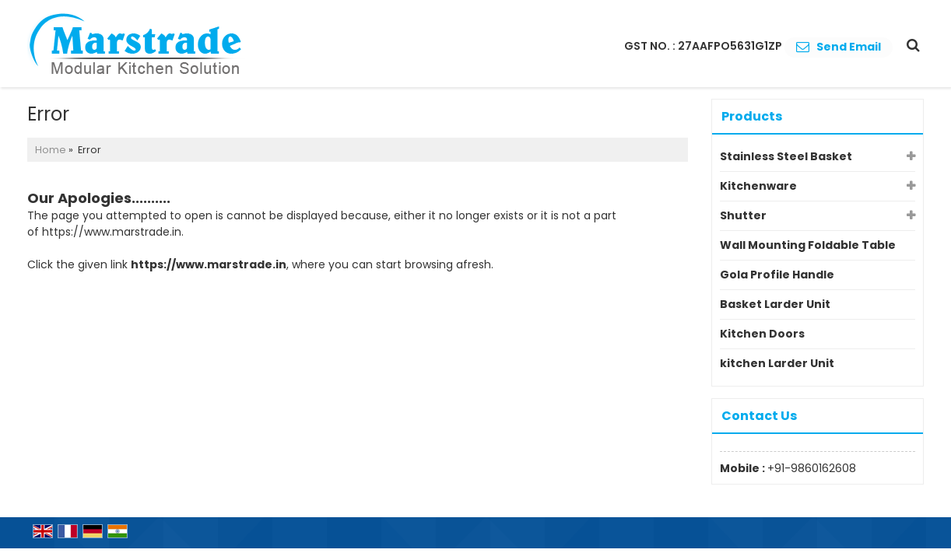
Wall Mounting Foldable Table (808, 245)
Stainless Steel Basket (786, 156)
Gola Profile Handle (777, 275)
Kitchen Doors (762, 334)
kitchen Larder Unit (777, 363)
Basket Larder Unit (775, 304)
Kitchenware (758, 186)
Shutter (743, 215)
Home (51, 150)
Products (752, 116)
